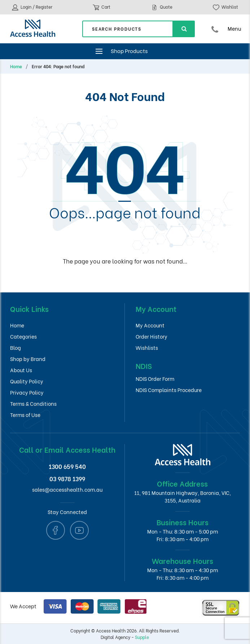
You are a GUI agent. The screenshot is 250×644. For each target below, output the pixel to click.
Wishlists (147, 347)
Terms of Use (25, 415)
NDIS (144, 365)
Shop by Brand (28, 359)
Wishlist (225, 7)
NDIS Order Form (155, 378)
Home (16, 66)
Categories (23, 336)
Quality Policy (27, 381)
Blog (16, 347)
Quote (162, 7)
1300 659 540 (67, 466)
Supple (142, 637)
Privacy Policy (27, 392)
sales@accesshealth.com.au (67, 489)
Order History (152, 336)
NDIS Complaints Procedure (169, 390)
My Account (150, 325)
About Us (21, 370)
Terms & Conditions (33, 403)
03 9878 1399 (67, 478)
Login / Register (32, 7)
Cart (102, 7)
